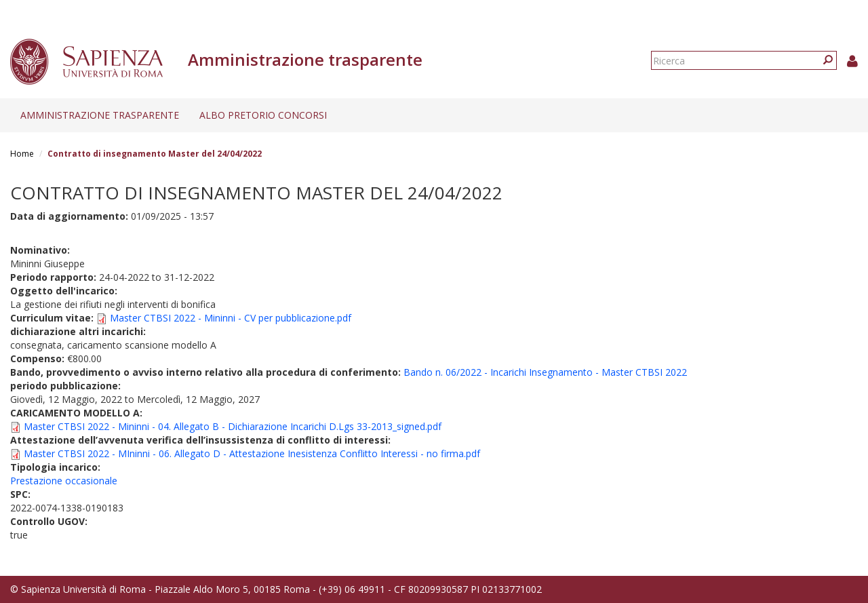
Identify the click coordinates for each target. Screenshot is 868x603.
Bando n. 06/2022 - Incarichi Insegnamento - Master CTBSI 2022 (545, 372)
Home (22, 154)
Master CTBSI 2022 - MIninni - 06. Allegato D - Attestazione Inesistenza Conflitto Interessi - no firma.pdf (252, 453)
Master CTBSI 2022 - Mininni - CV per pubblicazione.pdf (231, 318)
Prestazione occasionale (64, 481)
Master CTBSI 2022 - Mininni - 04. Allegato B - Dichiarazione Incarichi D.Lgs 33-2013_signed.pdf (233, 426)
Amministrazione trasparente (100, 115)
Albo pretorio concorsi (263, 115)
